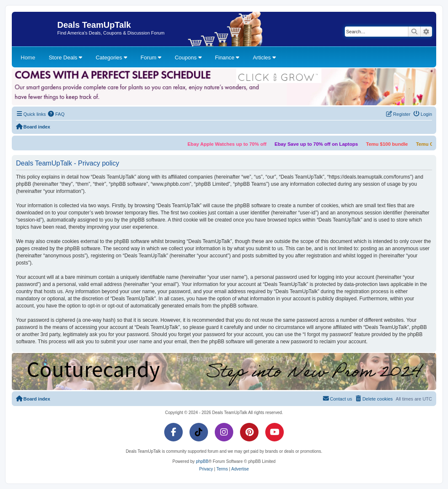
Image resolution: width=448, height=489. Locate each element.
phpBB (202, 461)
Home (28, 57)
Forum (151, 57)
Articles (264, 57)
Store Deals (66, 57)
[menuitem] (56, 114)
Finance (227, 57)
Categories (111, 57)
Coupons (188, 57)
